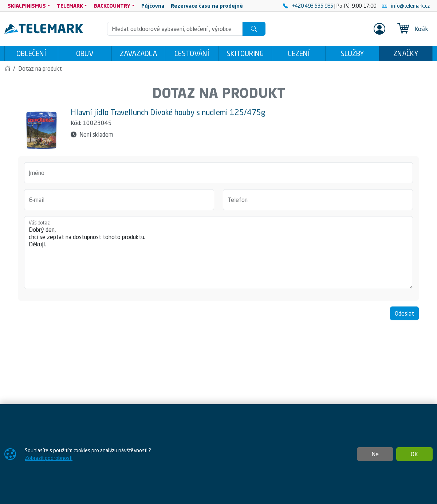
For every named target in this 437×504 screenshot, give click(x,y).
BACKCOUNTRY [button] (112, 6)
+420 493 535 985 (309, 6)
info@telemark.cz (406, 6)
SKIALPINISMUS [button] (27, 6)
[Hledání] (175, 29)
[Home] (7, 69)
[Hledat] (254, 29)
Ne (375, 454)
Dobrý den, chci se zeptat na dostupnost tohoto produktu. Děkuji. (219, 253)
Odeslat (404, 313)
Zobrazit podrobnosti (49, 458)
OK (414, 454)
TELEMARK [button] (70, 6)
